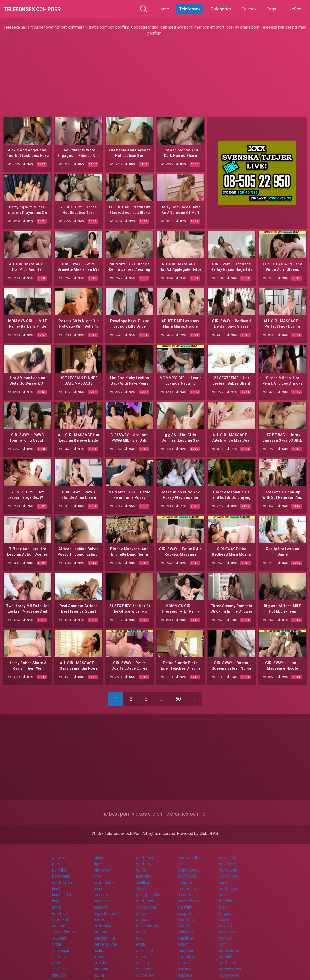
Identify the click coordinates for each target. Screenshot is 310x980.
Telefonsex (190, 9)
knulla (99, 971)
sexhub (225, 921)
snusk (141, 927)
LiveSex (294, 9)
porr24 (142, 865)
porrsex (184, 964)
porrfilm (143, 859)
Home (163, 9)
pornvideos (229, 946)
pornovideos (230, 964)
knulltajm (144, 878)
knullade (59, 971)
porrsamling (104, 933)
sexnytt (100, 903)
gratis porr (103, 865)
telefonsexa (188, 884)
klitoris (184, 958)
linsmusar (102, 952)
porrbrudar (228, 884)
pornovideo (229, 971)
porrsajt (226, 933)
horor (223, 878)
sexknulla (227, 853)
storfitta (101, 890)
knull (56, 896)
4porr (98, 859)
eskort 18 (144, 946)
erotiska (143, 915)
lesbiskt (226, 896)
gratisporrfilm (148, 890)
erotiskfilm (62, 915)
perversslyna (105, 940)
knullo (224, 915)
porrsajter (227, 927)
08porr (142, 909)
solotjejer (102, 896)
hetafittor (60, 909)
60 (178, 694)
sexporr (184, 909)
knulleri (58, 884)
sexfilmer (227, 859)
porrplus (185, 971)
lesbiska (144, 872)
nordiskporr (62, 878)
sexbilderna (104, 878)
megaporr (186, 946)
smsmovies (188, 896)
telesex (59, 952)
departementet (107, 909)
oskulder (185, 927)
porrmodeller (189, 853)
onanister (186, 933)
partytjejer (61, 872)
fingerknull (228, 909)
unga (98, 884)
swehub (59, 933)
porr (56, 859)
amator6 (59, 921)
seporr (142, 952)
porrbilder (227, 958)
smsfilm (185, 903)
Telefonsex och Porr (43, 9)
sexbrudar (103, 921)
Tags (272, 9)
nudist (99, 946)
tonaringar (61, 946)
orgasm (101, 927)
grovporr (101, 964)
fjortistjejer (187, 952)
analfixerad (187, 872)
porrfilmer (145, 853)
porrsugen (228, 865)
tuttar (57, 940)
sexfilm (100, 958)
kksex (141, 884)
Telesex (249, 9)
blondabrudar (189, 865)
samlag (143, 958)
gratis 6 (59, 853)
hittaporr (185, 878)
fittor (98, 872)
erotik (183, 859)
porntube (227, 952)
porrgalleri (228, 872)
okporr (183, 940)
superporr (186, 890)
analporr (101, 915)
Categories (221, 9)
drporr (57, 958)
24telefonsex (64, 927)
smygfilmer (146, 903)
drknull (100, 853)
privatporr (144, 964)
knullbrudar (62, 890)
